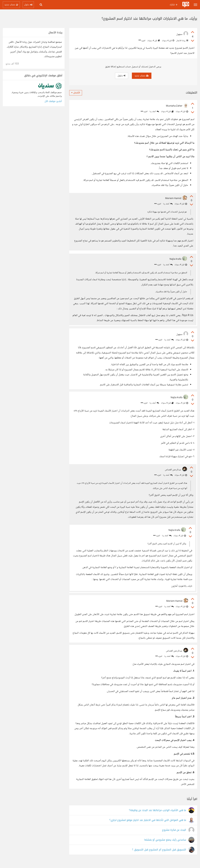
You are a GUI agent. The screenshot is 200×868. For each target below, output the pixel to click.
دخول (122, 76)
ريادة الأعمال (182, 41)
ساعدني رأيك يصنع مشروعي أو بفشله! (165, 846)
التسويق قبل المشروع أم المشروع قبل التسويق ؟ (159, 856)
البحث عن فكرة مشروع (174, 836)
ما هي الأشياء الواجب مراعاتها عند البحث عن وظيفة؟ (157, 816)
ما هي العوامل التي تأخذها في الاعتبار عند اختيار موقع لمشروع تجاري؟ (148, 826)
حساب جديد (142, 76)
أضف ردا (154, 112)
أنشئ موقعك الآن (53, 101)
